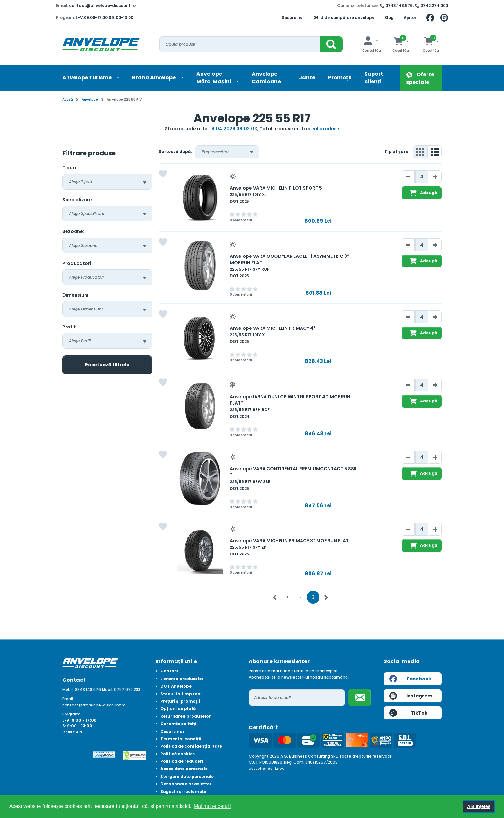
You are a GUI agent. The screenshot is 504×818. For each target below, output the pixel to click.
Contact (170, 671)
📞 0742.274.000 (431, 6)
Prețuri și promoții (180, 701)
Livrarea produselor (182, 679)
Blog (389, 18)
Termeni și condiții (181, 739)
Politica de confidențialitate (191, 746)
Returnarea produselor (186, 716)
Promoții (340, 78)
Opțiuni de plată (178, 709)
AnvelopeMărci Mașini (214, 78)
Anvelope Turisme (87, 78)
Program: (71, 714)
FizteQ (279, 769)
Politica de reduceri (182, 761)
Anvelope (90, 99)
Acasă (68, 99)
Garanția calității (179, 724)
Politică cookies (178, 754)
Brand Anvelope (154, 78)
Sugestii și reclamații (183, 791)
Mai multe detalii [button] (212, 806)
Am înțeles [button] (479, 806)
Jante (307, 78)
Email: (68, 699)
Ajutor (410, 18)
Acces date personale (184, 769)
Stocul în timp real (181, 694)
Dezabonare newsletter (186, 784)
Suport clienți (374, 78)
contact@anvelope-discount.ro (102, 6)
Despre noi (292, 18)
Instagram (411, 696)
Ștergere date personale (187, 776)
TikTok (408, 713)
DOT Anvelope (176, 686)
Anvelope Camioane (266, 78)
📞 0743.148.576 (396, 6)
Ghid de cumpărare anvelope (344, 18)
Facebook (410, 679)
